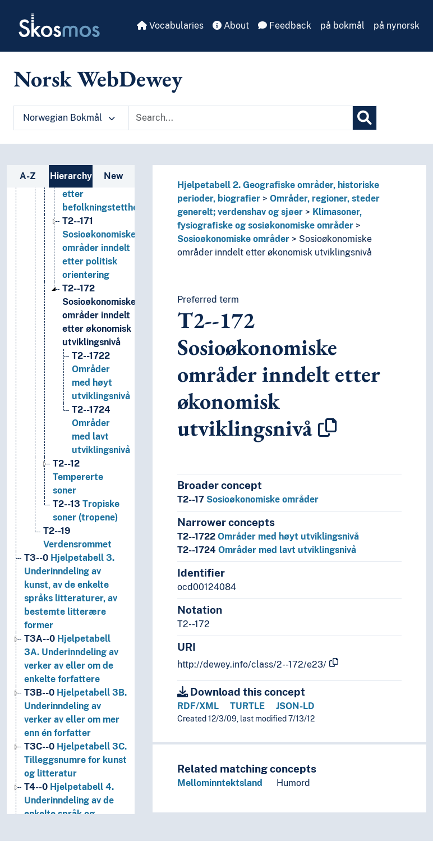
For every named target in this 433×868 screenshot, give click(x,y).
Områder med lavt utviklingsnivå (267, 550)
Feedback (285, 26)
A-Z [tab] (28, 176)
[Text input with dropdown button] (241, 118)
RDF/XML (198, 706)
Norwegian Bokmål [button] (69, 118)
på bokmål (342, 26)
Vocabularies (170, 26)
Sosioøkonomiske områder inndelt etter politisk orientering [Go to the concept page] (99, 248)
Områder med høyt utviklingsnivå (268, 536)
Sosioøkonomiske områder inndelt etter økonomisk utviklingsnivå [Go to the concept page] (99, 315)
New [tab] (114, 176)
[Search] (365, 118)
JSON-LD (295, 706)
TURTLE (247, 706)
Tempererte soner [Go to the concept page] (78, 477)
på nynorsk (397, 26)
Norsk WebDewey (98, 79)
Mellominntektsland (220, 783)
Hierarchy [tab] (71, 176)
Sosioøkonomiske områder (233, 239)
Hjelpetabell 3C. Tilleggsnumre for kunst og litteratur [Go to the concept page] (75, 760)
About (231, 26)
